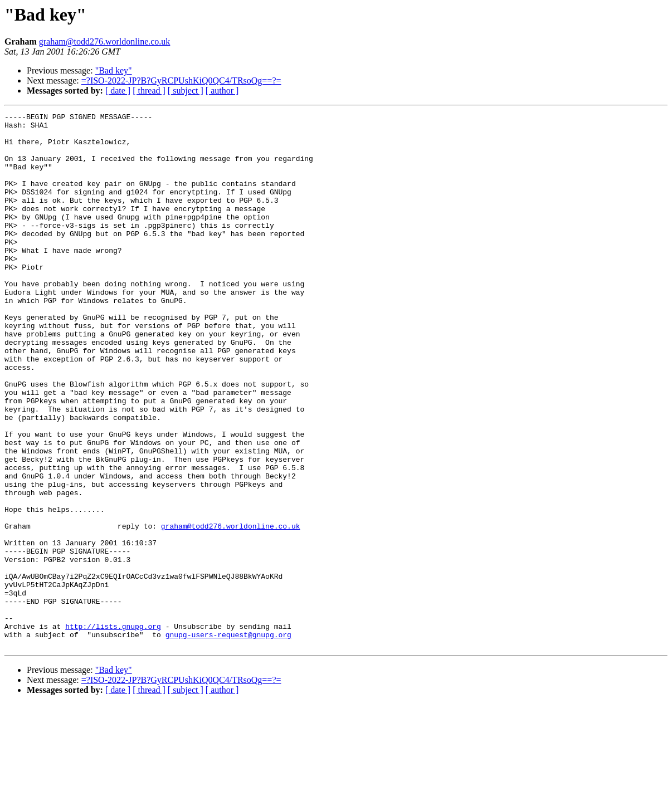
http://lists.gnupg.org (113, 730)
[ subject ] (186, 91)
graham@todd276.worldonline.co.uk (105, 41)
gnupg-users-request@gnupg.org (228, 740)
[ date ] (118, 91)
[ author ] (222, 91)
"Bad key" (114, 70)
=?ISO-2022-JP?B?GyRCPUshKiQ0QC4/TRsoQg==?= (181, 80)
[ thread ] (149, 91)
